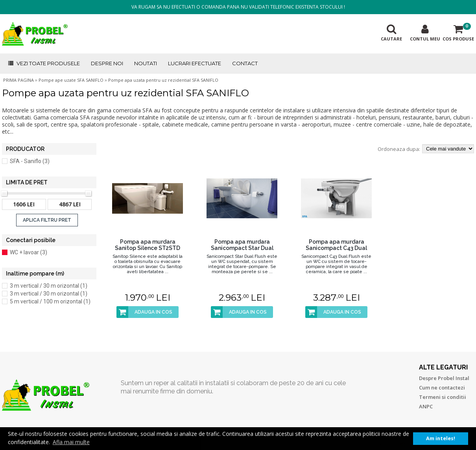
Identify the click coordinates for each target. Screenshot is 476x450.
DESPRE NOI (107, 63)
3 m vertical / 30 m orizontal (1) (49, 286)
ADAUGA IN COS (144, 312)
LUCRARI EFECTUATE (195, 63)
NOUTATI (146, 63)
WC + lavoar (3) (29, 252)
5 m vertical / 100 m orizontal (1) (50, 301)
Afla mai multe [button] (71, 442)
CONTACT (245, 63)
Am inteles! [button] (441, 438)
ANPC (426, 406)
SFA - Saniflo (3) (30, 161)
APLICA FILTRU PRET (47, 220)
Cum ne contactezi (442, 388)
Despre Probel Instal (444, 378)
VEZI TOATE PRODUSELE (44, 63)
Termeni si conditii (443, 397)
